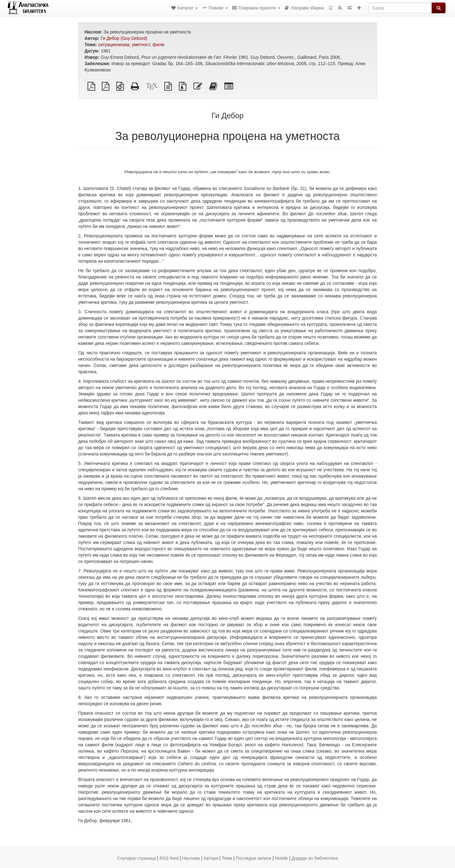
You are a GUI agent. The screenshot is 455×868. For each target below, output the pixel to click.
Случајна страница (136, 858)
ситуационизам (114, 45)
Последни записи (254, 858)
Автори (211, 858)
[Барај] (400, 8)
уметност (141, 45)
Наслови (191, 858)
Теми (227, 858)
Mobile (281, 858)
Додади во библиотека (315, 858)
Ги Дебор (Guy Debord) (124, 38)
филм (158, 45)
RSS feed (169, 858)
